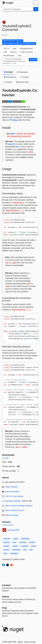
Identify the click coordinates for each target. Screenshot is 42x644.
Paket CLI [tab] (14, 52)
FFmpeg (13, 120)
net (31, 550)
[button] (33, 60)
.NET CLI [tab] (7, 49)
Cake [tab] (19, 55)
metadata (16, 550)
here (18, 147)
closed (32, 542)
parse (34, 546)
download (25, 539)
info (25, 550)
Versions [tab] (8, 82)
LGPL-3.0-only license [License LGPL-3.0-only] (14, 496)
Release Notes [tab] (23, 82)
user (14, 542)
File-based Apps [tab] (9, 55)
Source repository (12, 492)
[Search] (36, 9)
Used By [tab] (24, 77)
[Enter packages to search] (18, 9)
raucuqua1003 (13, 530)
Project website (11, 487)
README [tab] (8, 72)
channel (23, 542)
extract (6, 550)
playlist (6, 542)
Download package (13, 501)
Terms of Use (30, 642)
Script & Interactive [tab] (27, 52)
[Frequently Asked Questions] (4, 608)
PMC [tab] (15, 49)
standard (14, 553)
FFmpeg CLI (11, 144)
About (20, 642)
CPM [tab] (5, 52)
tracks (15, 546)
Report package (11, 515)
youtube (7, 539)
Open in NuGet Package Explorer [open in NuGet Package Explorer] (19, 506)
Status (6, 597)
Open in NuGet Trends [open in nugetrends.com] (14, 510)
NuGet (12, 134)
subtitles (25, 546)
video (16, 539)
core (5, 553)
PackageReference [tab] (26, 49)
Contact (6, 585)
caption (7, 546)
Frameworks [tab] (22, 72)
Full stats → (6, 458)
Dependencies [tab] (10, 77)
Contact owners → (9, 525)
